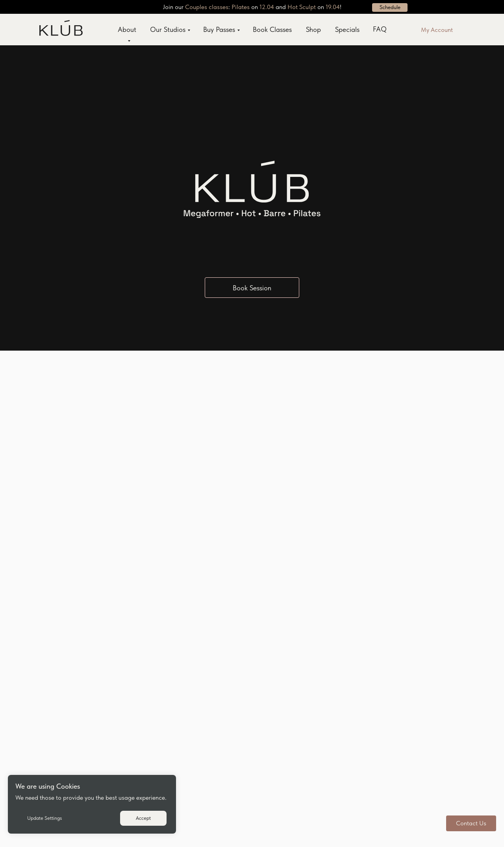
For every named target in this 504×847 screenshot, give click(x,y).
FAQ (380, 29)
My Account (437, 30)
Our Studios (168, 29)
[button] (471, 823)
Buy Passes (219, 29)
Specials (347, 29)
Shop (313, 29)
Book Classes (272, 29)
